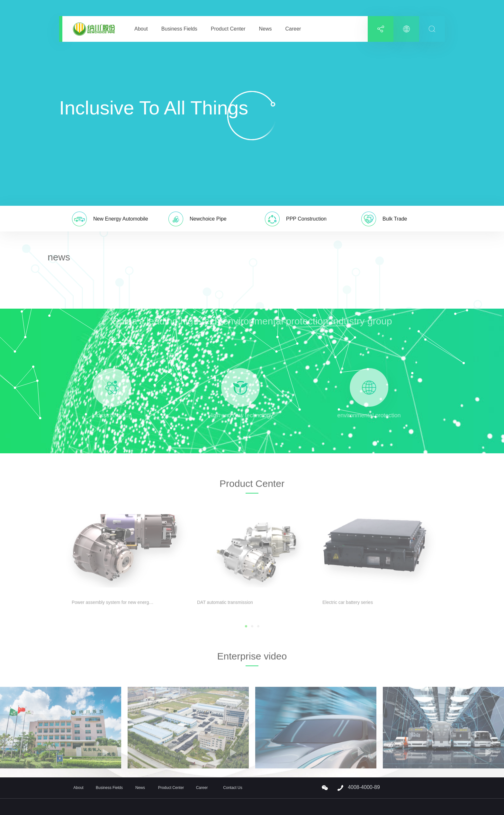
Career (293, 29)
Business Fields (179, 29)
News (265, 29)
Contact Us (233, 788)
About (141, 29)
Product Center (228, 29)
